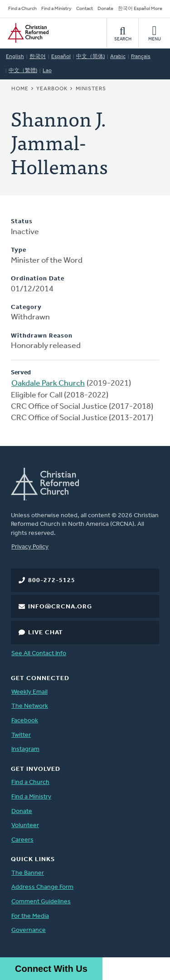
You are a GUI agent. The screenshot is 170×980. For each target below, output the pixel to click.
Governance (29, 930)
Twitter (21, 735)
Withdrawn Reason (42, 336)
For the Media (30, 916)
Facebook (25, 721)
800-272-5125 (52, 581)
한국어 (38, 57)
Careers (22, 840)
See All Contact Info (39, 654)
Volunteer (25, 826)
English (15, 57)
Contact (85, 9)
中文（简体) (90, 57)
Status (22, 222)
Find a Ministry (56, 9)
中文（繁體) (23, 71)
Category (26, 307)
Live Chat (46, 633)
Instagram (25, 749)
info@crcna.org (60, 607)
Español (61, 57)
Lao (47, 71)
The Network (30, 706)
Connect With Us (51, 969)
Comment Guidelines (41, 902)
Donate (105, 9)
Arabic (118, 57)
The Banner (28, 873)
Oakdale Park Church (48, 384)
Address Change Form (42, 887)
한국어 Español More (140, 9)
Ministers (91, 89)
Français (141, 57)
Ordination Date (38, 279)
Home (20, 89)
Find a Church (22, 9)
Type (19, 250)
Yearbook (52, 89)
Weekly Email (29, 692)
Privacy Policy (30, 547)
